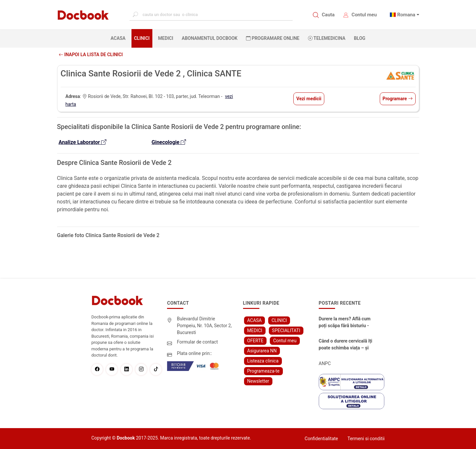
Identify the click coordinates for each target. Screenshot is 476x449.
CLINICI (142, 38)
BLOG (360, 38)
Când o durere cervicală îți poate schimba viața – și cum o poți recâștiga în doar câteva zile (345, 345)
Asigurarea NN (262, 351)
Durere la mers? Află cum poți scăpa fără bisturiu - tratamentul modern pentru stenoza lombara (346, 323)
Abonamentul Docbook (210, 38)
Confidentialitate (321, 439)
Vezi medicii (309, 99)
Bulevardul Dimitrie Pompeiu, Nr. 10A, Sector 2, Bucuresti (204, 326)
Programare (398, 99)
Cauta (328, 15)
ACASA (119, 38)
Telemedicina (327, 38)
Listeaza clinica (263, 361)
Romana (406, 15)
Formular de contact (197, 342)
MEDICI (166, 38)
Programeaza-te (263, 371)
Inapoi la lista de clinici (91, 55)
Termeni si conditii (366, 439)
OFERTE (255, 341)
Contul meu (364, 15)
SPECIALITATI (286, 330)
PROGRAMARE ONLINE (273, 38)
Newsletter (258, 381)
